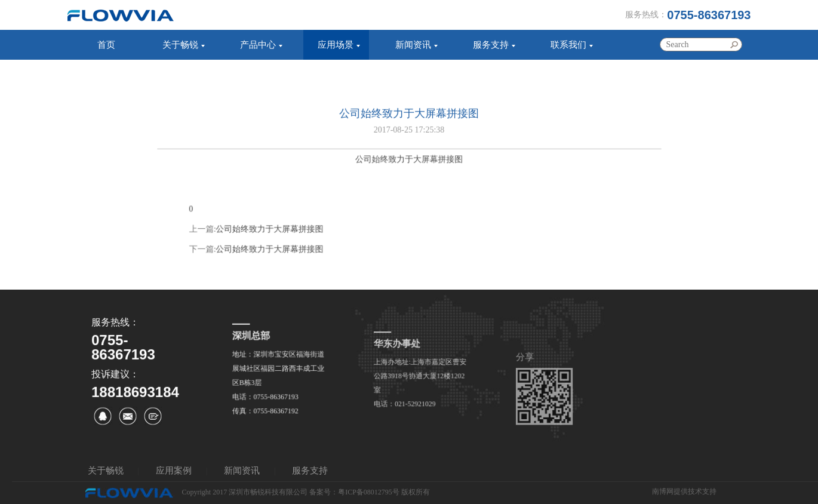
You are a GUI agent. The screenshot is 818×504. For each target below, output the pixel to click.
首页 (106, 45)
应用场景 (336, 45)
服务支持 (491, 45)
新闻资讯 (413, 45)
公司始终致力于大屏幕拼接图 (272, 237)
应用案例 (174, 471)
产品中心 (258, 45)
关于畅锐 (180, 45)
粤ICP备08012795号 (369, 492)
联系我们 (568, 45)
